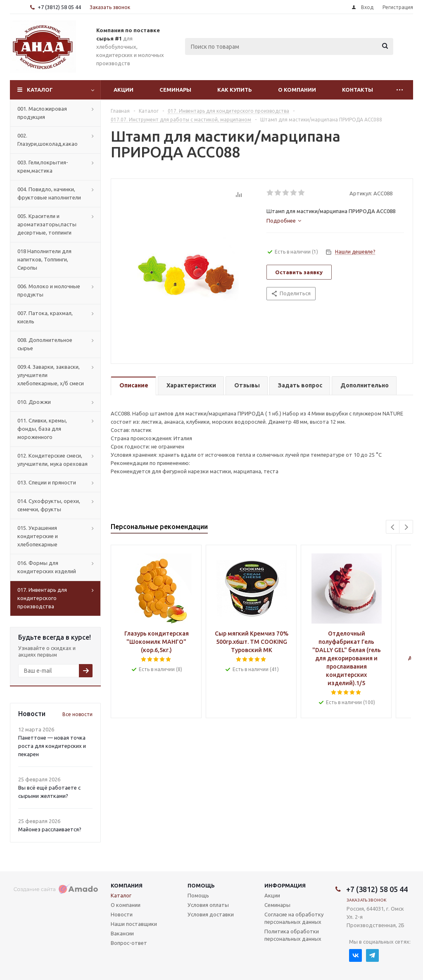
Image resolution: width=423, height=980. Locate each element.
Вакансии (122, 933)
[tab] (284, 221)
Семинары (175, 90)
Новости (122, 914)
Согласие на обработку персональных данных (294, 918)
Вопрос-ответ (129, 943)
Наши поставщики (134, 924)
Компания (127, 885)
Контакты (358, 90)
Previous (393, 527)
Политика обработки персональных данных (293, 935)
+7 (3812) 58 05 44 (59, 7)
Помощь (201, 885)
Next (406, 527)
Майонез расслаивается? (50, 829)
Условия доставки (211, 914)
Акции (124, 90)
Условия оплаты (208, 905)
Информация (285, 885)
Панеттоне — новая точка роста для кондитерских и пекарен (52, 746)
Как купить (235, 90)
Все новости (77, 714)
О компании (297, 90)
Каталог (40, 90)
